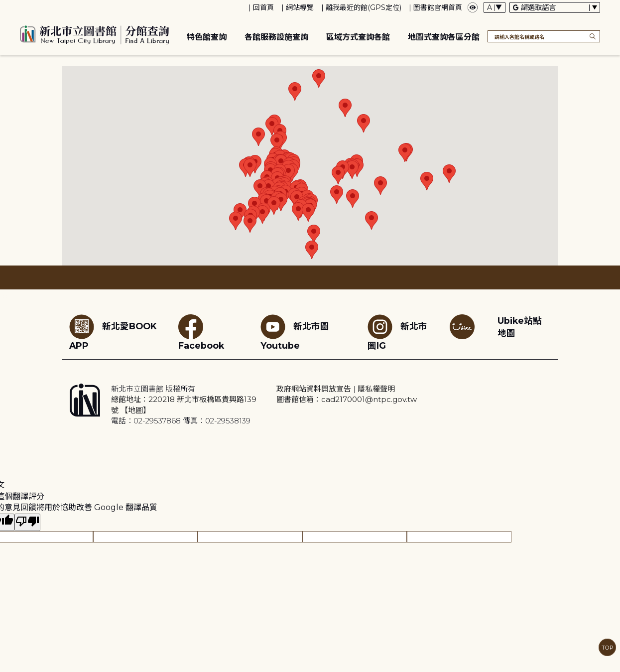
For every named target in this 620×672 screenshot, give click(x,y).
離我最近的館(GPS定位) (364, 7)
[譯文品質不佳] (27, 522)
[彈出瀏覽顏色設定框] (473, 7)
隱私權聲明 (376, 389)
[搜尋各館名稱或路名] (544, 36)
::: (5, 7)
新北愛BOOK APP (113, 333)
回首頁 (263, 7)
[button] (258, 137)
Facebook (201, 333)
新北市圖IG (397, 333)
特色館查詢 (207, 37)
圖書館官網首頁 (438, 7)
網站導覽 (300, 7)
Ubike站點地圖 (520, 327)
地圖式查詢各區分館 (444, 37)
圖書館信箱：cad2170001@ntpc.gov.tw (347, 399)
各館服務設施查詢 (276, 37)
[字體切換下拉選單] (495, 7)
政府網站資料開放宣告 (314, 389)
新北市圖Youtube (295, 333)
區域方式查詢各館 (358, 37)
